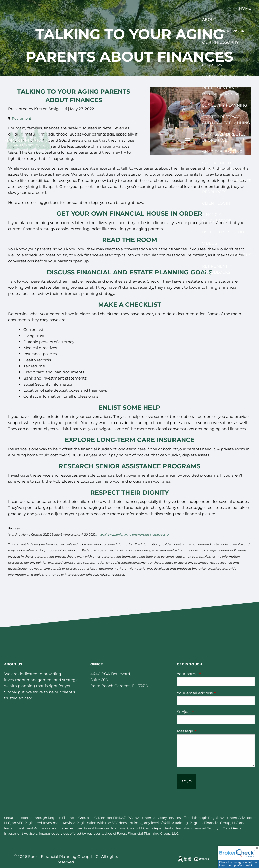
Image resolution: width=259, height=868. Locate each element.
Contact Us (239, 255)
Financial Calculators (217, 218)
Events (244, 180)
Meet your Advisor (223, 31)
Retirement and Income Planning (221, 91)
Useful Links (216, 232)
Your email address (214, 693)
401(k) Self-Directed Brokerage (224, 137)
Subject (204, 712)
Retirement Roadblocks (216, 269)
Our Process (217, 54)
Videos (210, 243)
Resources (214, 192)
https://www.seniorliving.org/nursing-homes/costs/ (133, 535)
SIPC (128, 818)
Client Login (216, 203)
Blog (244, 232)
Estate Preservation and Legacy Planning (226, 120)
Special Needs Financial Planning (224, 166)
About (209, 20)
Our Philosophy (220, 42)
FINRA (118, 818)
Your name (207, 674)
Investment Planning (226, 76)
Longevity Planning (225, 105)
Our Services (217, 65)
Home (245, 8)
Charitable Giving (222, 152)
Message (205, 731)
